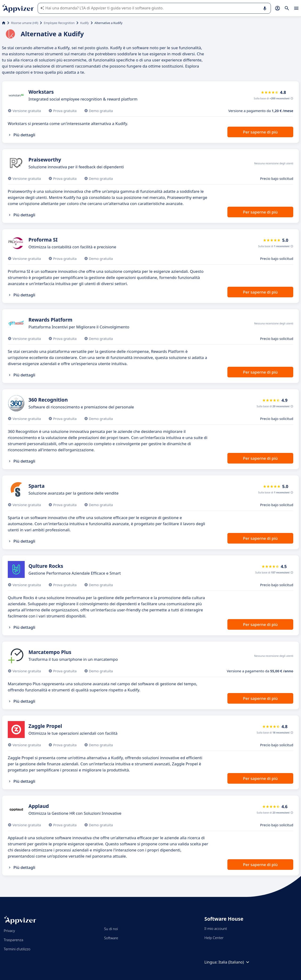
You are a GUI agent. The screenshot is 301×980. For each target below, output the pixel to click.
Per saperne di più (260, 132)
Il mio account (216, 928)
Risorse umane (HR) (25, 23)
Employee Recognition (59, 23)
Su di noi (111, 929)
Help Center (214, 938)
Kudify (84, 23)
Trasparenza (14, 940)
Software (111, 938)
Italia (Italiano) (234, 962)
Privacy (9, 931)
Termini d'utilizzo (17, 949)
